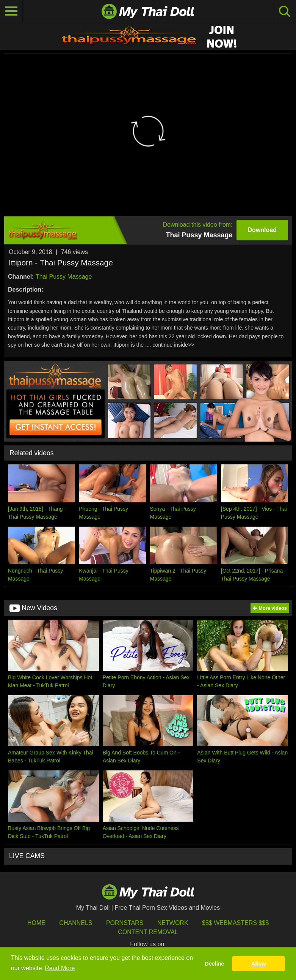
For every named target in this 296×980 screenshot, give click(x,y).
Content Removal (148, 932)
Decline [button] (214, 964)
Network (173, 923)
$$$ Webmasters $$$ (235, 923)
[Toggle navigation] (11, 11)
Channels (76, 923)
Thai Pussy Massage (64, 277)
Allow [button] (258, 964)
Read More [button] (60, 968)
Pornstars (125, 923)
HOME (36, 923)
